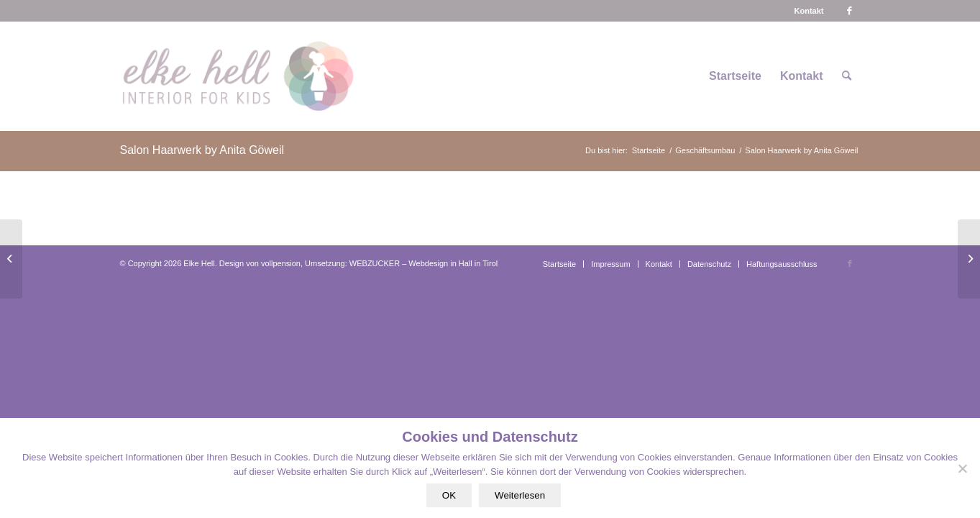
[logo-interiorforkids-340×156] (238, 76)
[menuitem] (809, 11)
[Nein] (962, 468)
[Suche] (847, 76)
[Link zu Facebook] (850, 11)
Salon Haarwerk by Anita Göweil (202, 150)
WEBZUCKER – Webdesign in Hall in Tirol (423, 263)
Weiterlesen (520, 495)
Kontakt (809, 11)
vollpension (281, 263)
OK (449, 495)
